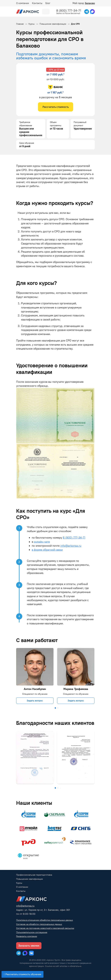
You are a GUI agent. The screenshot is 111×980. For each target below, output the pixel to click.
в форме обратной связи (47, 550)
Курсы (19, 883)
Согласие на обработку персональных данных (39, 924)
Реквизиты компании (27, 936)
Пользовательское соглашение (32, 932)
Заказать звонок (29, 946)
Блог (48, 3)
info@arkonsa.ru (71, 546)
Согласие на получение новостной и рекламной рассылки (45, 928)
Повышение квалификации (30, 879)
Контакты (37, 3)
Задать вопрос (35, 701)
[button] (55, 708)
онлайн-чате (42, 542)
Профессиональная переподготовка (34, 875)
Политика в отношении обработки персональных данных (45, 920)
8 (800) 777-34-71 (69, 11)
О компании (23, 3)
